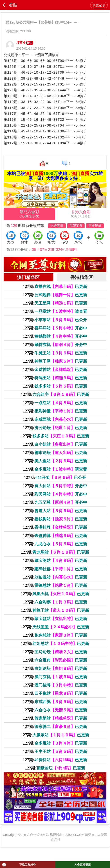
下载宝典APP (19, 865)
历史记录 (99, 5)
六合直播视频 (83, 865)
